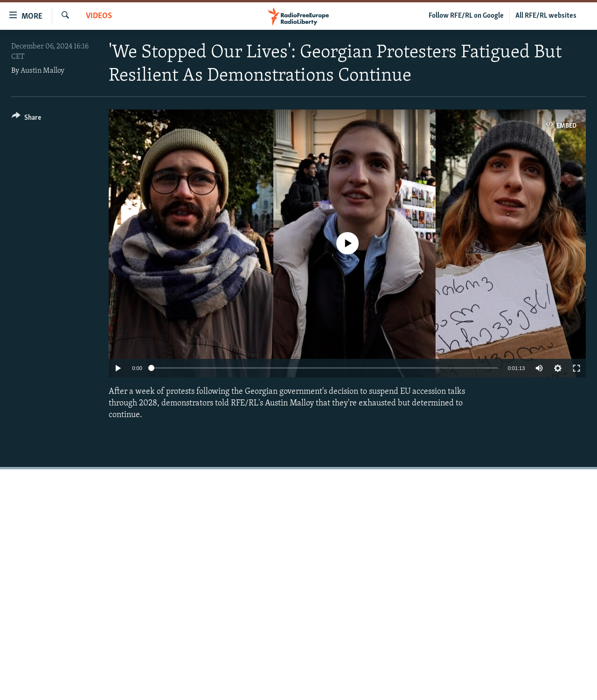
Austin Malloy (42, 71)
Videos (99, 16)
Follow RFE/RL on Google (466, 16)
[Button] (26, 119)
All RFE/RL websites (546, 16)
